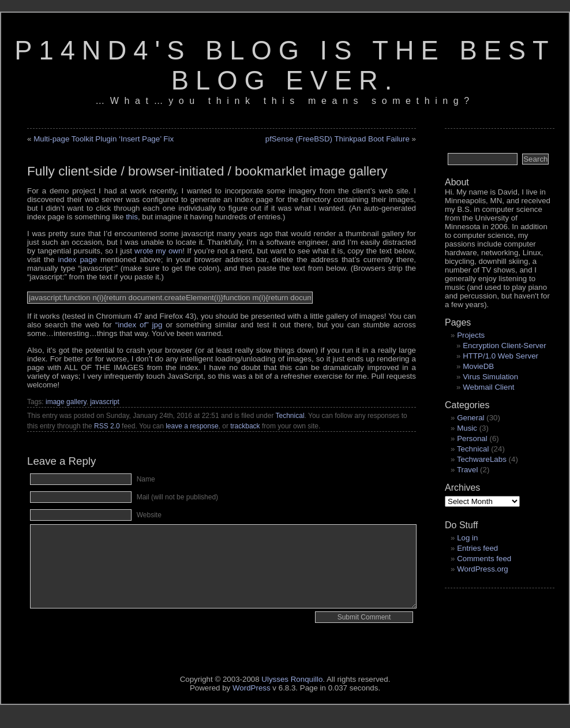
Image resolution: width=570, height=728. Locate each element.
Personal (472, 438)
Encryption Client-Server (504, 346)
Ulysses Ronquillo (292, 679)
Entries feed (477, 548)
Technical (290, 416)
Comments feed (484, 559)
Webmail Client (488, 387)
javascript (105, 402)
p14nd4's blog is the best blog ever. (285, 66)
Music (467, 428)
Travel (468, 470)
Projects (471, 335)
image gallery (66, 402)
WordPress (252, 688)
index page (78, 260)
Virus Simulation (490, 377)
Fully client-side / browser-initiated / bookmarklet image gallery (207, 171)
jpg (139, 325)
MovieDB (478, 366)
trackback (245, 426)
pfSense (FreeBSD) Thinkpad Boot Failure (337, 139)
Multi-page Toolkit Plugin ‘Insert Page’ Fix (104, 139)
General (470, 418)
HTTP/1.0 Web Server (500, 356)
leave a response (192, 426)
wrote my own (158, 251)
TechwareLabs (482, 459)
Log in (467, 538)
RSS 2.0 (107, 426)
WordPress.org (483, 569)
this (132, 217)
